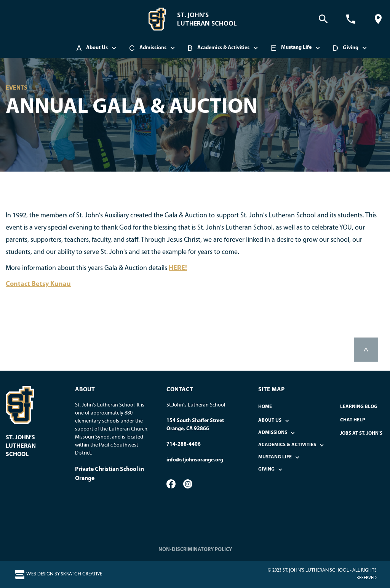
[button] (97, 48)
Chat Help (353, 420)
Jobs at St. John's (361, 433)
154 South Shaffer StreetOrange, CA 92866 (195, 425)
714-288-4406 (184, 444)
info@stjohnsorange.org (195, 460)
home (265, 407)
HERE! (178, 268)
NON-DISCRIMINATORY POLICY (195, 550)
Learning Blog (359, 407)
